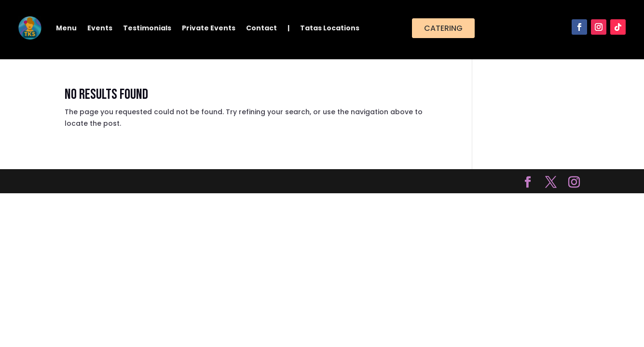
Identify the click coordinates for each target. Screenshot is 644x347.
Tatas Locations (330, 28)
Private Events (209, 28)
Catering (443, 28)
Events (100, 28)
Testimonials (147, 28)
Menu (66, 28)
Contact (261, 28)
